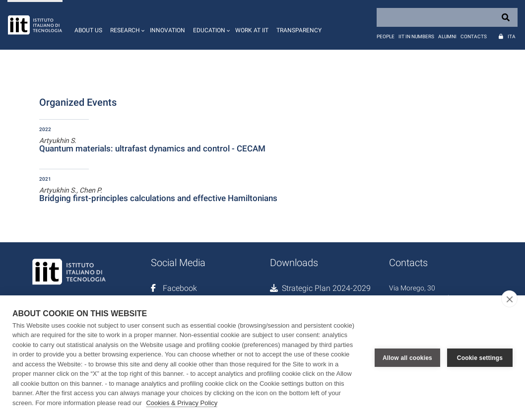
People (386, 36)
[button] (126, 25)
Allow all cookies (407, 357)
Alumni (447, 36)
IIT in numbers (416, 36)
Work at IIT (252, 30)
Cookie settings (480, 357)
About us (88, 30)
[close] (509, 299)
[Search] (447, 17)
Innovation (167, 30)
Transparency (299, 30)
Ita (512, 36)
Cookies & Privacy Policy (182, 403)
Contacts (474, 36)
